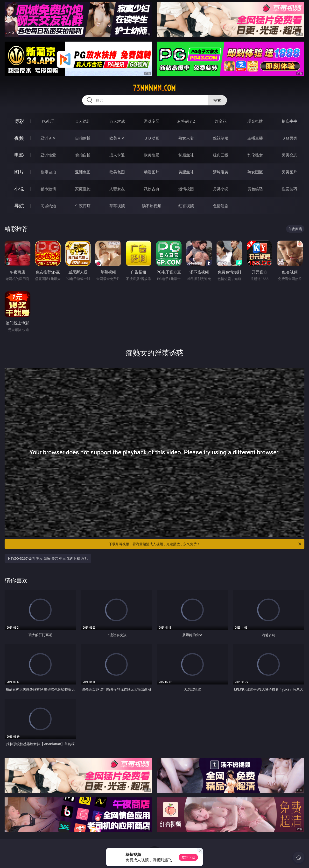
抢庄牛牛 (289, 121)
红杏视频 (186, 206)
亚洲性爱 (48, 155)
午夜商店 (83, 206)
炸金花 (221, 121)
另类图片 (289, 172)
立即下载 (188, 857)
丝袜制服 (221, 138)
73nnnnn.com (154, 88)
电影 (19, 155)
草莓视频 (117, 206)
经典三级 (221, 155)
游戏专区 (152, 121)
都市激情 (48, 189)
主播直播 (255, 138)
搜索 (217, 100)
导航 (19, 206)
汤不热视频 (152, 206)
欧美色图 (117, 172)
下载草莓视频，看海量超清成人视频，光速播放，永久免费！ (205, 544)
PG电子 (48, 121)
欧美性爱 (152, 155)
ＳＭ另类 (289, 138)
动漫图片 (152, 172)
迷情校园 (186, 189)
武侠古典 (152, 189)
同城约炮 (48, 206)
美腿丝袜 (186, 172)
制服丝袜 (186, 155)
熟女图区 (255, 172)
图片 (19, 172)
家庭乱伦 (83, 189)
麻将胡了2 (186, 121)
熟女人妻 (186, 138)
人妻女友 (117, 189)
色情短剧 (221, 206)
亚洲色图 (83, 172)
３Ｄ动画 (152, 138)
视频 (19, 138)
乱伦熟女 (255, 155)
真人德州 (83, 121)
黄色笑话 (255, 189)
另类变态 (289, 155)
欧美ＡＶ (117, 138)
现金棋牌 (255, 121)
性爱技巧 (289, 189)
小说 (19, 189)
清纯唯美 (221, 172)
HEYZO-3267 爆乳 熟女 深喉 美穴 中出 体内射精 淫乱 (48, 558)
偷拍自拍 (83, 155)
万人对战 (117, 121)
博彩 (19, 121)
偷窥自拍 (48, 172)
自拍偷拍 (83, 138)
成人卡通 (117, 155)
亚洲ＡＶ (48, 138)
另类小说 (221, 189)
